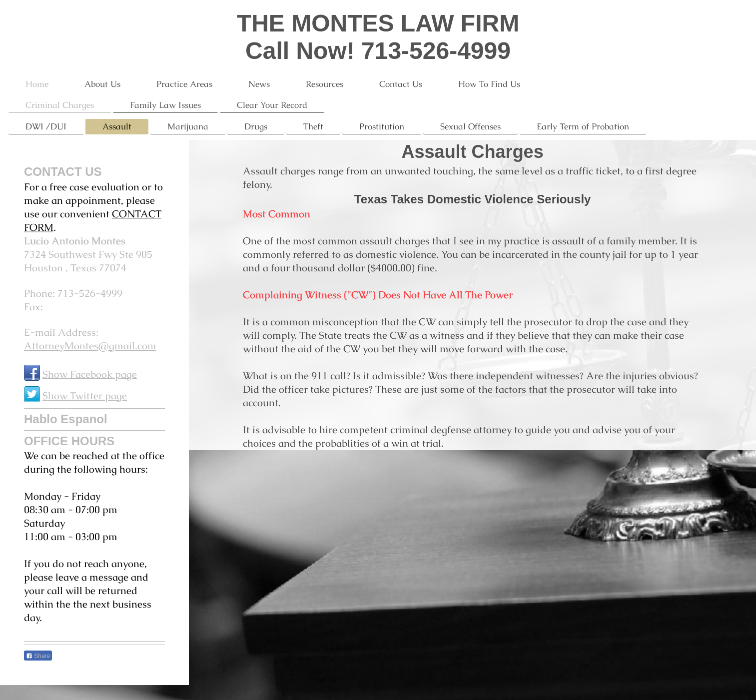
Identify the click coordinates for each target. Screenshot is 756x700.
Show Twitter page (85, 396)
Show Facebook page (90, 374)
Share (38, 656)
